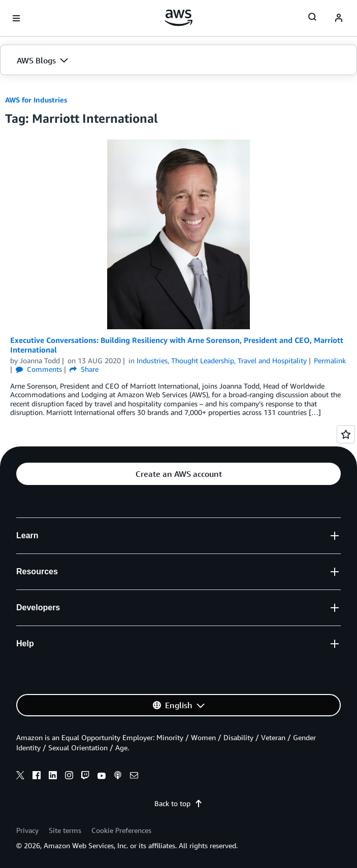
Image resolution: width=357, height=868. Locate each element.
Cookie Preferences (121, 830)
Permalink (330, 360)
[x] (20, 777)
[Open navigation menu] (16, 18)
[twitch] (85, 777)
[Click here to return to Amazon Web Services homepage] (178, 18)
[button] (178, 60)
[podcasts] (118, 777)
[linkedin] (53, 777)
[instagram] (69, 777)
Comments (39, 369)
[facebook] (37, 777)
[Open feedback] (346, 434)
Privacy (27, 830)
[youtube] (102, 777)
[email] (134, 777)
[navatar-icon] (339, 18)
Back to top (178, 803)
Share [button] (84, 369)
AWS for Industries (36, 100)
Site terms (65, 830)
